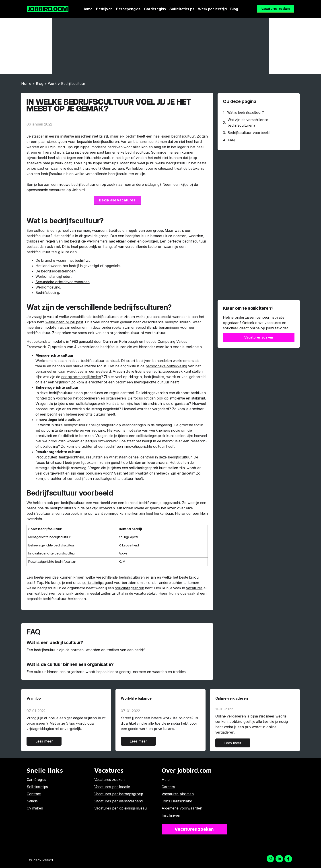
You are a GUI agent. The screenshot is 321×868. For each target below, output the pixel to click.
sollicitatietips (93, 583)
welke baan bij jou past (64, 322)
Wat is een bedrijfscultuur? (55, 642)
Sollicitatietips (182, 9)
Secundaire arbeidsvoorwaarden (63, 282)
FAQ (231, 140)
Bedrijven (104, 9)
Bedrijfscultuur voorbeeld (249, 133)
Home (87, 9)
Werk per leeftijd (212, 9)
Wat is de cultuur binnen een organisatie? (70, 664)
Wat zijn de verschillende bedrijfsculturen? (248, 122)
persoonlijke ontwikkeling (166, 366)
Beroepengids (128, 9)
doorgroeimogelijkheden (81, 377)
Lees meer (44, 741)
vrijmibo (62, 382)
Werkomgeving (48, 287)
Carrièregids (155, 9)
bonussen (94, 473)
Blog (234, 9)
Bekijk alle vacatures (117, 200)
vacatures (194, 588)
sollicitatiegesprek (168, 371)
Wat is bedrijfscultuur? (246, 112)
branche (48, 260)
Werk (52, 84)
